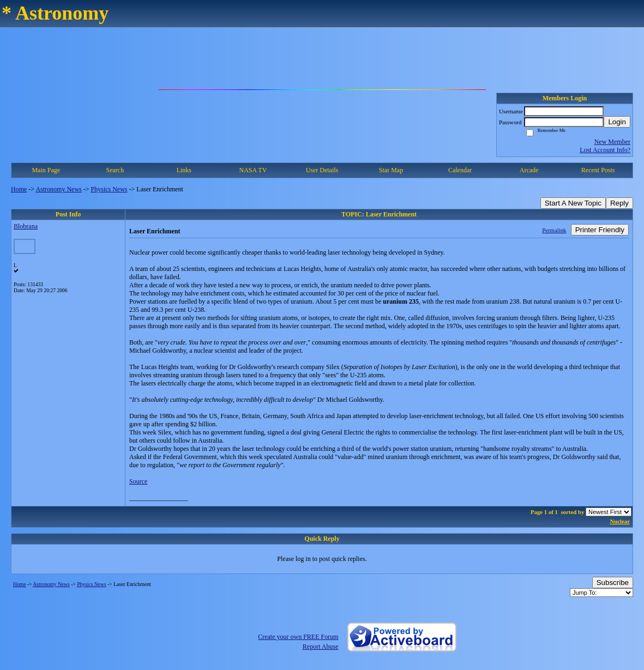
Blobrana (26, 226)
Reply (619, 203)
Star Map (391, 170)
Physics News (109, 189)
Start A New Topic (573, 203)
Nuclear (620, 521)
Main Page (46, 170)
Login (617, 122)
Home (19, 189)
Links (184, 170)
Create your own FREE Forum (298, 637)
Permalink (554, 230)
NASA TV (253, 170)
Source (138, 481)
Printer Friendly (600, 230)
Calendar (460, 170)
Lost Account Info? (605, 150)
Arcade (529, 170)
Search (115, 170)
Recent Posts (598, 170)
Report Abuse (321, 647)
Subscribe (613, 583)
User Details (322, 170)
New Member (612, 142)
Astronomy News (58, 189)
